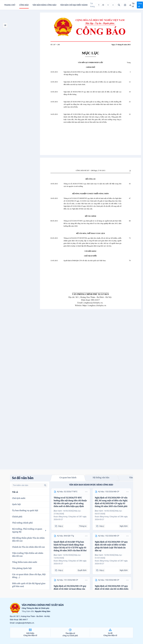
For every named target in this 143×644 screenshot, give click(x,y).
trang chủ (10, 5)
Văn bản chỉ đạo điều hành (74, 5)
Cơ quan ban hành (68, 478)
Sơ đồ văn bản (23, 478)
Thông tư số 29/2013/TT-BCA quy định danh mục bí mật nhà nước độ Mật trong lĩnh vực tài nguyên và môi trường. (92, 185)
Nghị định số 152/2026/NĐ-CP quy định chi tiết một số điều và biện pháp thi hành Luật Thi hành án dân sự (111, 546)
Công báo (24, 5)
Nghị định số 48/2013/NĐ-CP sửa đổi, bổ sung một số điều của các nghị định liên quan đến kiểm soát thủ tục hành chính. (92, 83)
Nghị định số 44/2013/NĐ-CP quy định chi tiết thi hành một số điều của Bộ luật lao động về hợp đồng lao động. (92, 73)
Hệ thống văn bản (101, 478)
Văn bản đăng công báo (44, 5)
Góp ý (59, 526)
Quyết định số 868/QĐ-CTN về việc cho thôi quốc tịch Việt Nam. (85, 261)
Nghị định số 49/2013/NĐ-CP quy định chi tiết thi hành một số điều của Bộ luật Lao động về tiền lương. (92, 93)
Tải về (132, 5)
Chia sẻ (140, 5)
